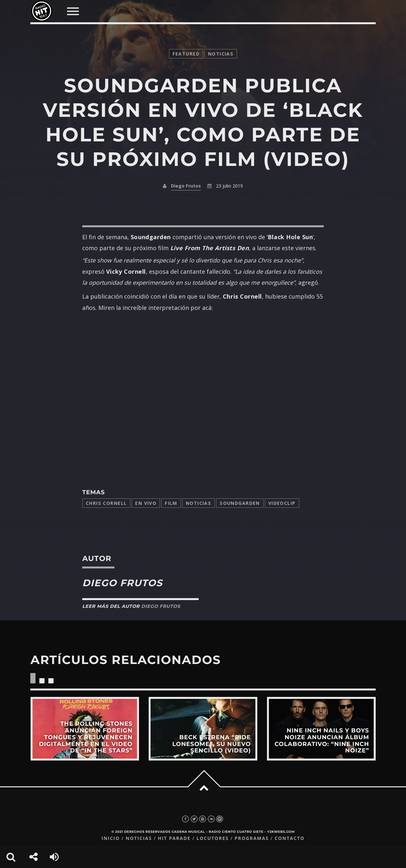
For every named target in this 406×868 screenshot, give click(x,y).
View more (85, 729)
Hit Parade (174, 838)
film (171, 503)
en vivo (146, 503)
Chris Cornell (106, 503)
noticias (221, 54)
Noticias (198, 503)
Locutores (213, 838)
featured (186, 54)
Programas (252, 838)
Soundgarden (240, 503)
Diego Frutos (186, 186)
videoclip (282, 503)
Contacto (290, 838)
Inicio (111, 838)
